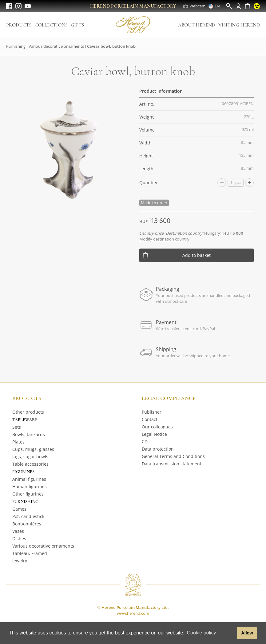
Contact (150, 419)
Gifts (77, 25)
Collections (51, 25)
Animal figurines (29, 479)
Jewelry (20, 561)
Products (19, 25)
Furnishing (16, 46)
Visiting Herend (239, 25)
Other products (28, 412)
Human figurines (30, 486)
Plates (18, 442)
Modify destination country (164, 239)
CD (145, 441)
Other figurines (28, 494)
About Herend (197, 25)
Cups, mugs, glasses (33, 449)
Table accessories (30, 464)
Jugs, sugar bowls (30, 457)
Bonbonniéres (27, 524)
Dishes (19, 539)
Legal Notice (154, 434)
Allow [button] (247, 633)
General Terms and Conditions (173, 456)
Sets (17, 427)
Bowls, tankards (29, 434)
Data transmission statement (172, 464)
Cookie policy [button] (201, 633)
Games (19, 509)
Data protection (158, 449)
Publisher (152, 412)
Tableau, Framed (30, 553)
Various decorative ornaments (56, 46)
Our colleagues (157, 427)
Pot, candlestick (28, 516)
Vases (18, 531)
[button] (231, 633)
